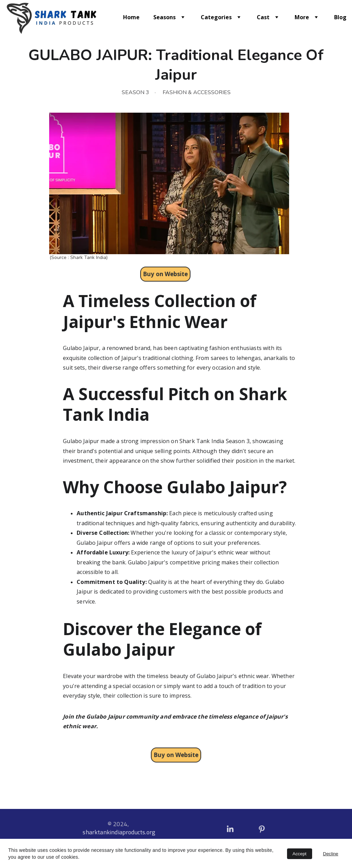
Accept (300, 854)
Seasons (164, 17)
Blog (340, 17)
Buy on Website (176, 755)
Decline (331, 854)
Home (131, 17)
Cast (263, 17)
